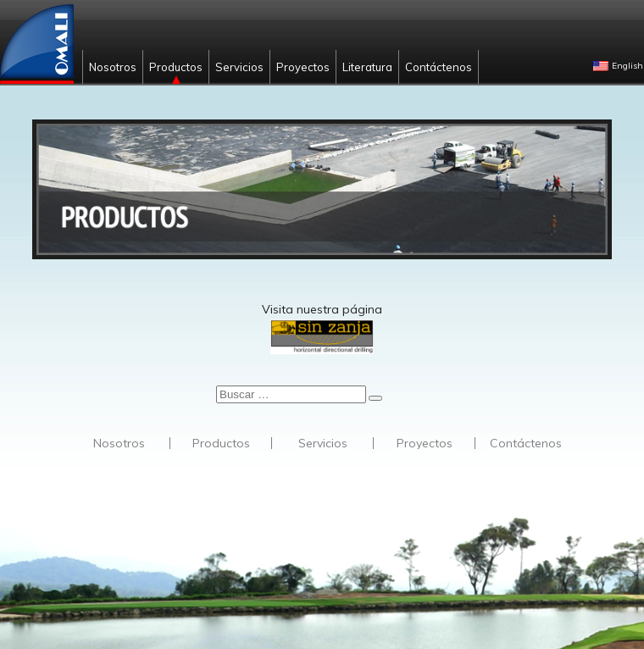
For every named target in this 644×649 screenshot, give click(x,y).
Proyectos (303, 67)
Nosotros (113, 67)
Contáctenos (439, 67)
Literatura (367, 67)
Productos (176, 67)
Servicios (239, 67)
